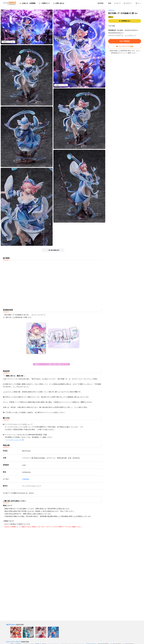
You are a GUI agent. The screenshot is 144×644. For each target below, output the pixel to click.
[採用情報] (99, 3)
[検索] (109, 3)
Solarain (26, 479)
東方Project (112, 10)
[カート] (117, 3)
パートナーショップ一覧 (15, 440)
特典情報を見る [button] (125, 21)
